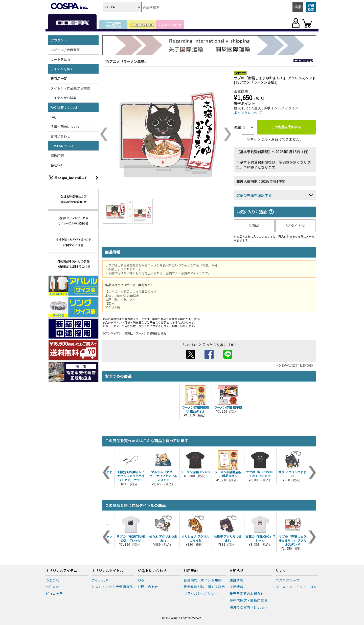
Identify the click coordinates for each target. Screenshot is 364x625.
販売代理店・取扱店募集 (248, 600)
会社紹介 (57, 165)
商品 (254, 226)
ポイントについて (248, 113)
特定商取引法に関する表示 (204, 587)
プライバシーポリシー (201, 594)
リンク (281, 571)
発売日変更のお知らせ (247, 594)
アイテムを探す (62, 69)
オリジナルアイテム (61, 571)
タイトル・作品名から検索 (70, 88)
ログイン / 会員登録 (65, 50)
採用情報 (236, 587)
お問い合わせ (60, 136)
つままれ (52, 580)
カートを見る (60, 59)
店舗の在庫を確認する (254, 195)
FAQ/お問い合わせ (64, 107)
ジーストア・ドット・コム (296, 587)
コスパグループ (288, 580)
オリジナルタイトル (107, 571)
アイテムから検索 (64, 98)
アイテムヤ (100, 580)
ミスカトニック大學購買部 (112, 587)
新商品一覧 (59, 79)
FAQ (54, 117)
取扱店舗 (57, 155)
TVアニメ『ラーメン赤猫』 (126, 61)
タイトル (295, 226)
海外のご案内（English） (249, 607)
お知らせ (237, 571)
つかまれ (52, 587)
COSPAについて (62, 146)
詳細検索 (311, 7)
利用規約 (191, 571)
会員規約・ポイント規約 (202, 580)
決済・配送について (65, 127)
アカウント (59, 40)
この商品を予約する (286, 127)
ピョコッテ (54, 594)
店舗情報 (236, 580)
